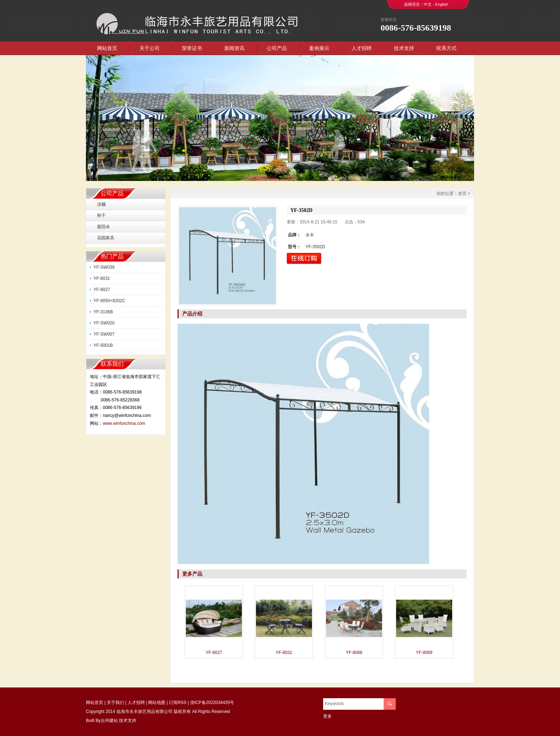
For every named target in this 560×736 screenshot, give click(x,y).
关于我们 (115, 703)
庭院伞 (104, 227)
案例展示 (319, 48)
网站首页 (107, 48)
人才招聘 (362, 48)
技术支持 (404, 48)
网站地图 (157, 703)
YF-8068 (354, 653)
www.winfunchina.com (124, 423)
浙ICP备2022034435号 (212, 703)
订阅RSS (178, 703)
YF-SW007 (104, 334)
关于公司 (150, 48)
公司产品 (277, 48)
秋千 (101, 215)
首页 (462, 194)
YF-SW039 (104, 267)
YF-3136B (103, 312)
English (442, 4)
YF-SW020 (104, 323)
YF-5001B (103, 345)
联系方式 (446, 48)
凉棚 (101, 204)
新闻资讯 (234, 48)
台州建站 (109, 721)
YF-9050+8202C (109, 301)
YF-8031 (102, 278)
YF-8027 (102, 290)
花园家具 (106, 238)
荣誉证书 (192, 48)
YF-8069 (424, 653)
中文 (428, 4)
